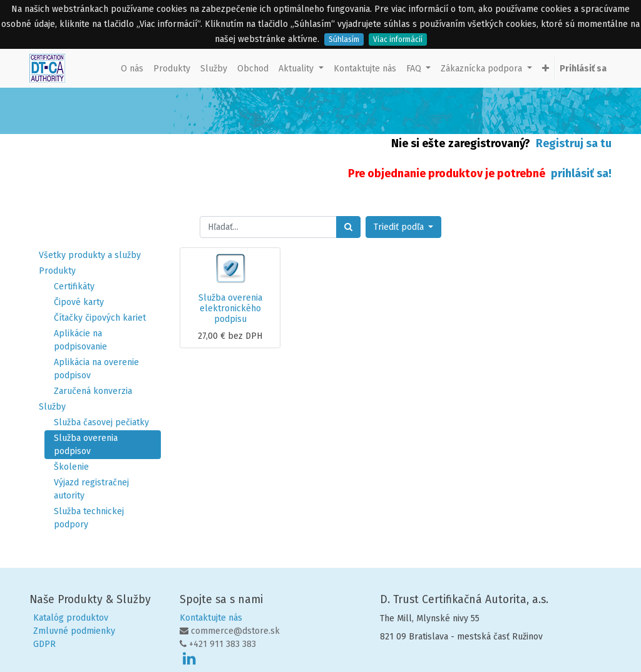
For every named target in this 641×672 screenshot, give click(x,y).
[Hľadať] (348, 227)
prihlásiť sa (580, 173)
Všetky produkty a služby (90, 255)
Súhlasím (344, 39)
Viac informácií (398, 39)
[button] (546, 69)
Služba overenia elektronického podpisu (230, 308)
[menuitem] (132, 69)
